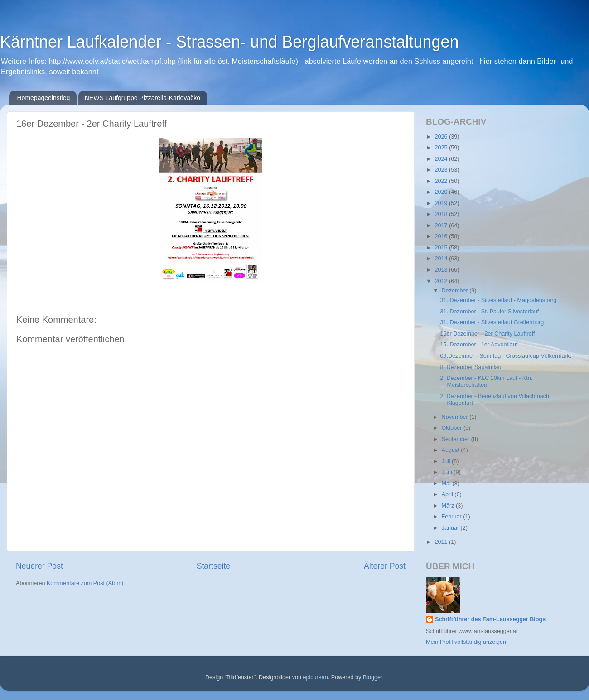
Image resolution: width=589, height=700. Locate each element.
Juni (448, 472)
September (456, 439)
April (448, 494)
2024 (442, 159)
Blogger (373, 677)
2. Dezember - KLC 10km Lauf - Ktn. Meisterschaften (486, 381)
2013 (442, 270)
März (449, 506)
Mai (447, 484)
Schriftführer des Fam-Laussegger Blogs (490, 619)
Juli (447, 461)
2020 (442, 192)
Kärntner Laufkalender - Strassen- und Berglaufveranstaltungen (229, 42)
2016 (442, 236)
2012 (442, 281)
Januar (451, 528)
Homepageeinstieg (44, 98)
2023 (442, 170)
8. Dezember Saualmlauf (471, 367)
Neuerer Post (39, 566)
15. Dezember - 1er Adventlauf (479, 345)
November (456, 417)
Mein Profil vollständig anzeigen (466, 642)
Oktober (453, 428)
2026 (442, 137)
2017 (442, 225)
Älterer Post (385, 566)
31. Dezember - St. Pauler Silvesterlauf (489, 312)
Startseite (213, 566)
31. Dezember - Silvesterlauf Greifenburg (492, 322)
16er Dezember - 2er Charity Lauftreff (487, 334)
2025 (442, 148)
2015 (442, 248)
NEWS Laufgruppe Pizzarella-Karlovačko (142, 98)
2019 (442, 203)
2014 (442, 259)
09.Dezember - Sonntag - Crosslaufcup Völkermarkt (505, 356)
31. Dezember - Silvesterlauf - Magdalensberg (498, 300)
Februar (453, 517)
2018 (442, 214)
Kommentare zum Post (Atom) (85, 583)
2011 (442, 542)
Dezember (456, 291)
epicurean (315, 677)
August (451, 450)
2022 (442, 181)
